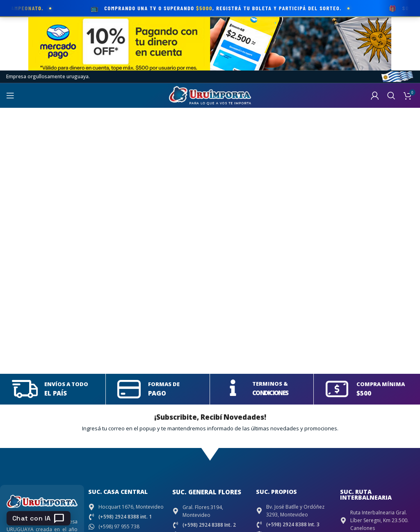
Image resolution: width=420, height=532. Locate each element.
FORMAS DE (164, 384)
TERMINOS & (270, 384)
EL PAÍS (56, 393)
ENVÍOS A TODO (66, 384)
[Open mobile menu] (10, 95)
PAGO (157, 393)
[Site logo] (210, 95)
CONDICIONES (270, 393)
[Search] (391, 95)
